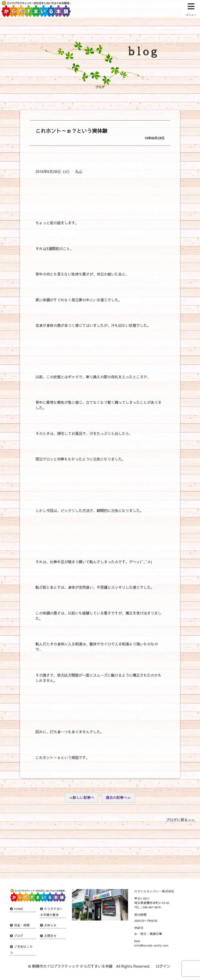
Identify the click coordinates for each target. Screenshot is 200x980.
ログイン (163, 966)
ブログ (171, 820)
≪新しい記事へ (82, 797)
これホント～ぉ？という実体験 (71, 131)
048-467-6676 (152, 907)
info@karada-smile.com (151, 945)
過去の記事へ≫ (118, 797)
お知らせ (50, 925)
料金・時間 (22, 925)
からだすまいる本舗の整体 (51, 912)
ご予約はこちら (21, 949)
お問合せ (50, 936)
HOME (19, 909)
